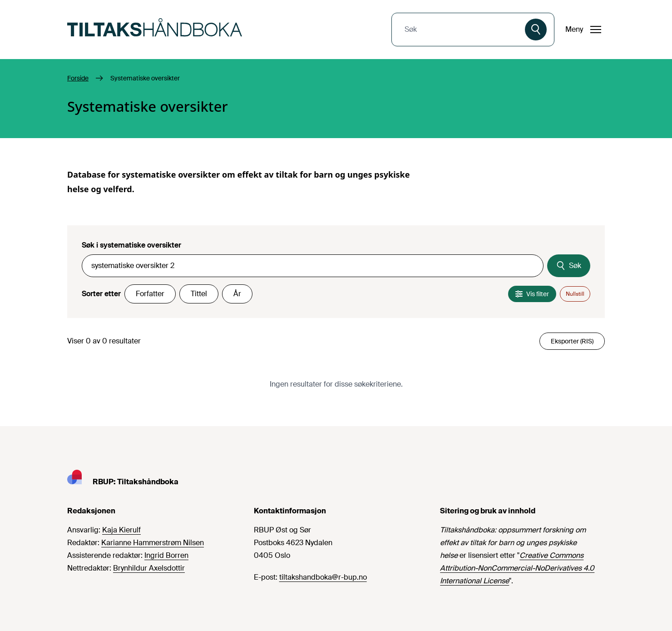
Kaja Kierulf (121, 530)
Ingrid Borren (166, 555)
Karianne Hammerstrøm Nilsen (153, 543)
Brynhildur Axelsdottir (149, 568)
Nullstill (575, 294)
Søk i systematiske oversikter (131, 245)
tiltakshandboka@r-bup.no (323, 577)
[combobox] (459, 30)
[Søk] (536, 30)
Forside (78, 78)
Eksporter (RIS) (572, 341)
